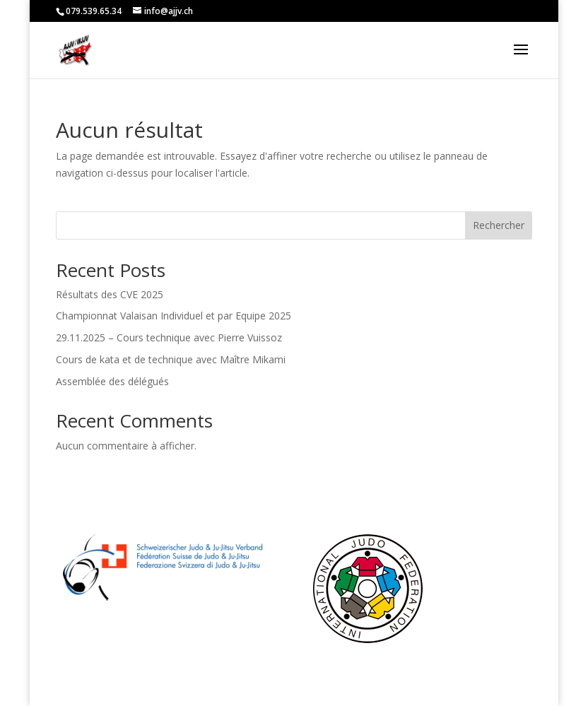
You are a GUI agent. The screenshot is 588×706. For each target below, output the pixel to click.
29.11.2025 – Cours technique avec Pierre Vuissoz (169, 337)
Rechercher (499, 225)
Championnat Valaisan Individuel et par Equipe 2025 (174, 316)
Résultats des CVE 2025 (110, 294)
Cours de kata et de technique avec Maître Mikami (171, 359)
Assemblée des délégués (112, 381)
